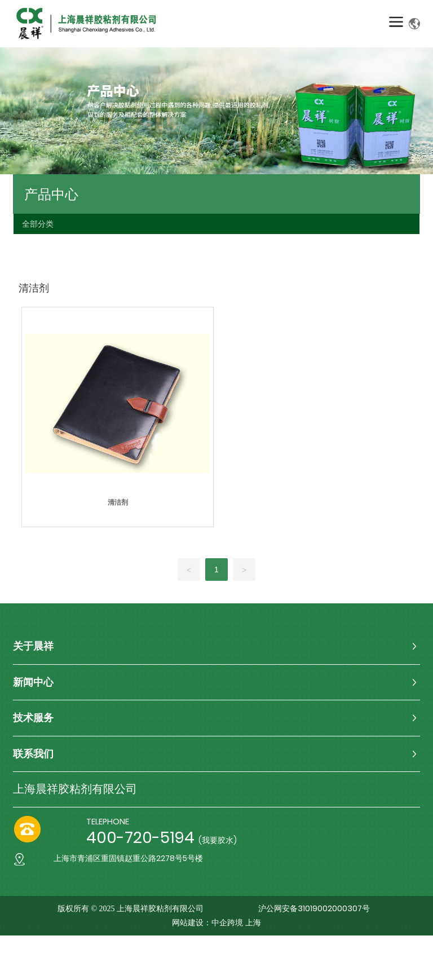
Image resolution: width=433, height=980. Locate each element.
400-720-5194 (140, 838)
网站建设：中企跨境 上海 (216, 923)
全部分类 (38, 224)
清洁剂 (118, 502)
